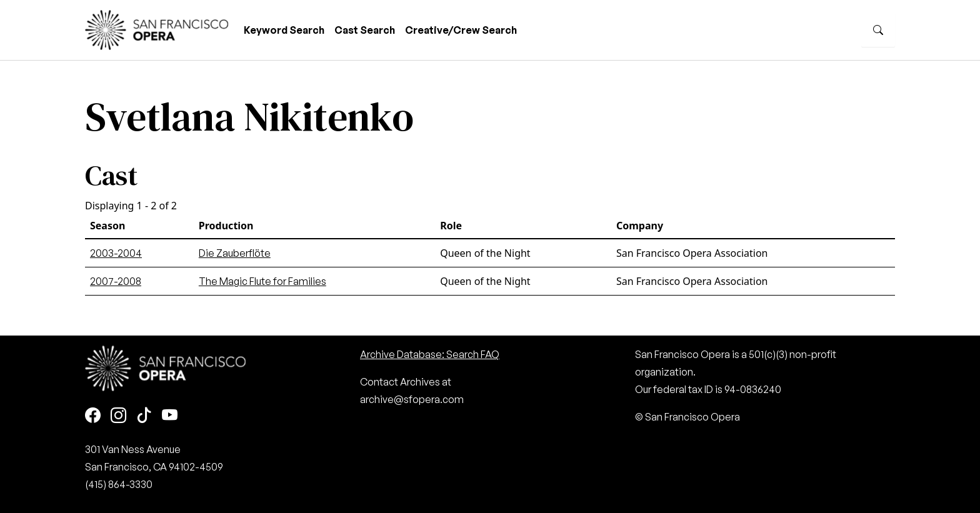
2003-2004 (116, 253)
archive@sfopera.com (412, 399)
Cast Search (365, 30)
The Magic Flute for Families (262, 281)
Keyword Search (284, 30)
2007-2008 (116, 281)
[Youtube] (170, 416)
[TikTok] (144, 416)
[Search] (878, 30)
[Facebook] (93, 416)
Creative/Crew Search (461, 30)
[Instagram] (118, 416)
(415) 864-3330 (119, 484)
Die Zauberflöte (235, 253)
